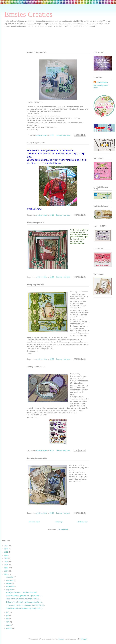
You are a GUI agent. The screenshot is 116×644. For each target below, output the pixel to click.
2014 (6, 571)
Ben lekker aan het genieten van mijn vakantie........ (24, 596)
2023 (6, 546)
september (10, 586)
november (10, 580)
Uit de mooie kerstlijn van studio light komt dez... (23, 599)
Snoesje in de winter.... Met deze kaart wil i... (22, 592)
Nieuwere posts (34, 522)
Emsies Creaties (28, 14)
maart (9, 625)
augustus (10, 590)
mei (8, 619)
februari (9, 628)
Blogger (84, 639)
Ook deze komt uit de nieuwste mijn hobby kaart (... (24, 608)
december (10, 577)
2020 (6, 555)
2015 (6, 568)
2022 (6, 549)
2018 (6, 558)
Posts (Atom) (64, 529)
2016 (6, 565)
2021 (6, 552)
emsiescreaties (102, 82)
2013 (6, 574)
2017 (6, 562)
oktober (9, 583)
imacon (61, 639)
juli (8, 612)
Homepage (59, 522)
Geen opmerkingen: (63, 135)
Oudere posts (82, 522)
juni (8, 616)
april (8, 622)
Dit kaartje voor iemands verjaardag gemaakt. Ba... (24, 602)
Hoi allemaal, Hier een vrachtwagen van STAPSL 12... (25, 605)
